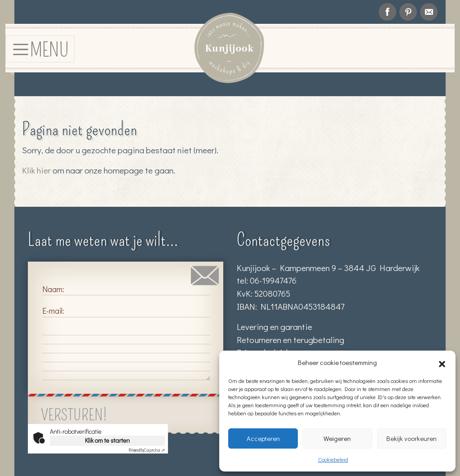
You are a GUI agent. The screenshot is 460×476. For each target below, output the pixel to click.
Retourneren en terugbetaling (290, 340)
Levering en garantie (274, 327)
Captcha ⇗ (147, 450)
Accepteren (263, 438)
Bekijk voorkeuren (411, 438)
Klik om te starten (107, 440)
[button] (442, 362)
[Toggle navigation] (40, 49)
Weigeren (337, 438)
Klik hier (36, 170)
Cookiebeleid (333, 459)
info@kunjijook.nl (429, 12)
